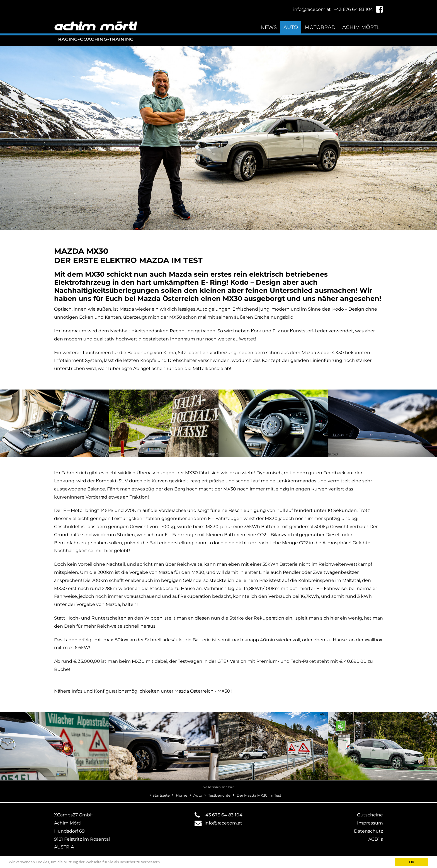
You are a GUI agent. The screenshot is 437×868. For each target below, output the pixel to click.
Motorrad (320, 27)
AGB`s (376, 839)
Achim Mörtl (361, 27)
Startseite (161, 795)
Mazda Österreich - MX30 (202, 691)
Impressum (370, 823)
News (269, 27)
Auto (291, 27)
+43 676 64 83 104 (223, 815)
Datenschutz (368, 831)
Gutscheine (370, 815)
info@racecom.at (223, 823)
